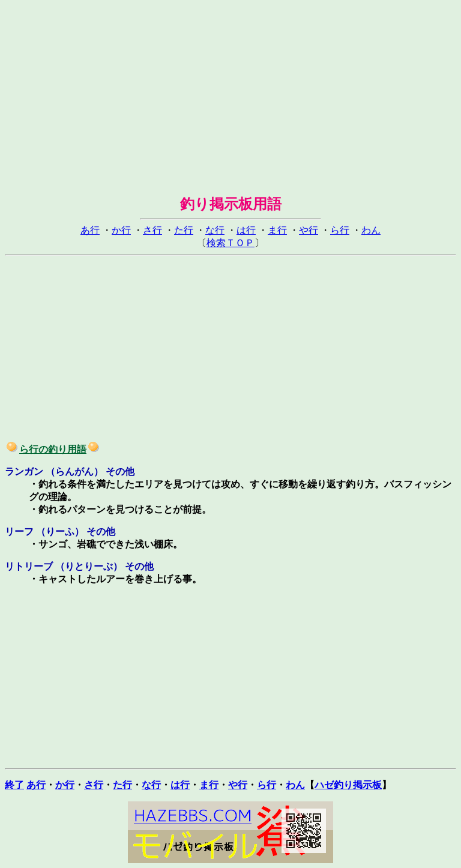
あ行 (90, 230)
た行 (184, 230)
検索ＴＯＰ (230, 243)
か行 (121, 230)
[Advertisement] (230, 89)
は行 (246, 230)
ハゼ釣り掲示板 (348, 785)
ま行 (277, 230)
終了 (14, 785)
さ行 (152, 230)
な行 (215, 230)
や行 (309, 230)
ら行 (340, 230)
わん (371, 230)
